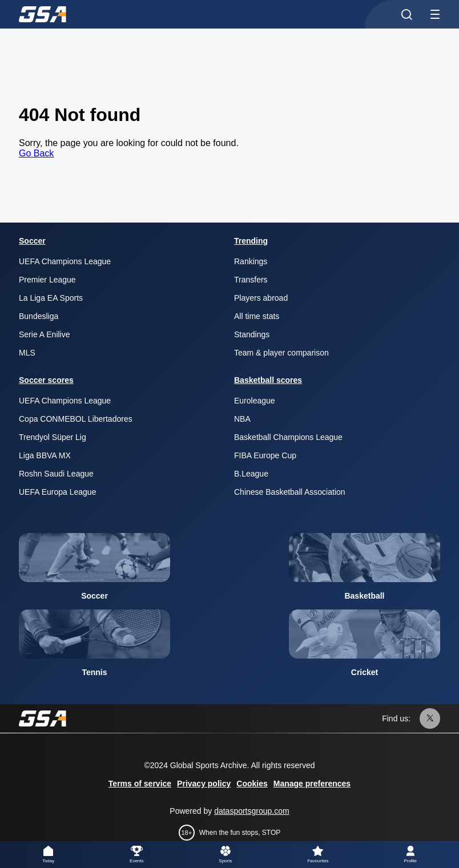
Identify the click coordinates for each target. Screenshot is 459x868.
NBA (242, 419)
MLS (27, 353)
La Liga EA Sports (51, 298)
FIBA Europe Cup (265, 455)
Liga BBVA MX (45, 455)
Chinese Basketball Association (290, 492)
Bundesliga (39, 316)
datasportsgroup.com (252, 811)
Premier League (47, 280)
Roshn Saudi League (56, 474)
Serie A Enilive (45, 334)
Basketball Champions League (288, 437)
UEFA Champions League (65, 261)
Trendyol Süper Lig (53, 437)
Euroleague (255, 401)
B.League (251, 474)
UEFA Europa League (57, 492)
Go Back (36, 153)
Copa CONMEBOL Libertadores (76, 419)
